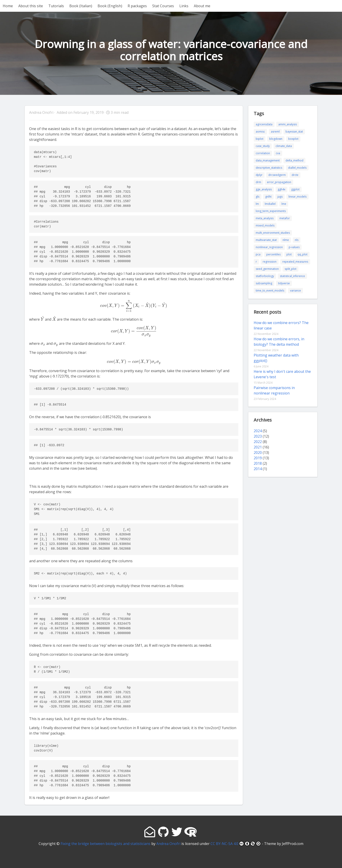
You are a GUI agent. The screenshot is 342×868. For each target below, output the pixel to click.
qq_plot (302, 254)
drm (258, 182)
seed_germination (267, 269)
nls (297, 240)
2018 (258, 463)
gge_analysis (264, 189)
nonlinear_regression (269, 247)
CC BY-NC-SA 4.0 (236, 844)
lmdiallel (270, 204)
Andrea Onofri (168, 844)
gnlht (268, 197)
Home (8, 6)
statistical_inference (292, 276)
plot (289, 254)
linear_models (297, 197)
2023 (258, 436)
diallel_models (297, 168)
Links (184, 6)
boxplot (293, 139)
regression (270, 262)
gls (258, 197)
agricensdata (264, 124)
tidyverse (284, 283)
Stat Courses (163, 6)
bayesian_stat (294, 132)
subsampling (264, 283)
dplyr (259, 175)
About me (202, 6)
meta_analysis (265, 218)
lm (257, 204)
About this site (31, 6)
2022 (258, 442)
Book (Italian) (81, 6)
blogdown (276, 139)
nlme (286, 240)
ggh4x (281, 189)
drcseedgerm (277, 175)
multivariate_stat (266, 240)
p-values (294, 247)
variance (295, 290)
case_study (263, 146)
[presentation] (134, 306)
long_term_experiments (271, 211)
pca (258, 254)
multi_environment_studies (273, 233)
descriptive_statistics (269, 168)
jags (280, 197)
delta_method (294, 160)
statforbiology (265, 276)
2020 (258, 453)
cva (278, 153)
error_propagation (279, 182)
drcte (295, 175)
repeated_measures (295, 262)
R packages (137, 6)
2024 (258, 431)
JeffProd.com (293, 844)
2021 (258, 447)
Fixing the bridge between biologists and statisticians (105, 844)
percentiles (273, 254)
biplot (260, 139)
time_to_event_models (270, 290)
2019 (258, 458)
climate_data (284, 146)
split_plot (290, 269)
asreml (275, 132)
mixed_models (265, 225)
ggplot (295, 189)
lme (284, 204)
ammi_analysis (288, 124)
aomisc (260, 132)
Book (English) (110, 6)
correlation (263, 153)
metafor (285, 218)
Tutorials (56, 6)
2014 (258, 469)
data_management (268, 160)
